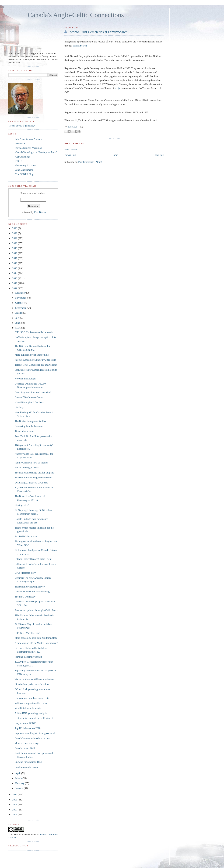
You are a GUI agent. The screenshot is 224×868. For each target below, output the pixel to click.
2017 (15, 258)
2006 (15, 814)
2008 (15, 804)
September (21, 308)
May (18, 328)
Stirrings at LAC (23, 505)
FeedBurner (40, 212)
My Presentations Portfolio (29, 139)
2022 (15, 233)
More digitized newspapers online (32, 355)
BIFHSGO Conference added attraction (34, 332)
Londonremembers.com (27, 767)
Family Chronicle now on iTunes (31, 463)
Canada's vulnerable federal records (33, 738)
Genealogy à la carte (26, 165)
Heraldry (19, 407)
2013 (15, 278)
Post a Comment (71, 149)
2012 (15, 283)
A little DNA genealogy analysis (31, 713)
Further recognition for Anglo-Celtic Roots (36, 610)
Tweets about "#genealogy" (22, 126)
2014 (15, 273)
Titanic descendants (25, 431)
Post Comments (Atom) (90, 162)
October (20, 303)
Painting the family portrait (28, 657)
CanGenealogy (23, 157)
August (19, 313)
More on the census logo (27, 743)
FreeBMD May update (26, 536)
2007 (15, 810)
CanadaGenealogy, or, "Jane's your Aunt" (36, 152)
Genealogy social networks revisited (33, 392)
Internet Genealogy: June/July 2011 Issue (35, 360)
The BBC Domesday (25, 597)
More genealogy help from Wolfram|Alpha (36, 638)
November (21, 298)
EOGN (19, 161)
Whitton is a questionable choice (31, 703)
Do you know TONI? (25, 723)
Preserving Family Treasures (29, 426)
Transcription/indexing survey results (33, 478)
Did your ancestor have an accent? (32, 698)
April (18, 773)
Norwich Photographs (26, 379)
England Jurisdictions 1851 (28, 762)
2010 (15, 794)
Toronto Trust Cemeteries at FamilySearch (98, 32)
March (19, 778)
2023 (15, 228)
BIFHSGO (21, 143)
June (18, 323)
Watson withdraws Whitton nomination (34, 679)
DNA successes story (25, 573)
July (18, 318)
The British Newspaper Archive (31, 421)
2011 (15, 288)
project (118, 88)
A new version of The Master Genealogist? (36, 643)
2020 (15, 243)
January (19, 788)
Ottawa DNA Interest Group (29, 397)
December (21, 293)
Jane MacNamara (24, 170)
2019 (15, 248)
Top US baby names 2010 (28, 728)
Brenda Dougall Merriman (29, 148)
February (20, 783)
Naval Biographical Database (29, 402)
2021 (15, 238)
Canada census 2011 (25, 748)
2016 (15, 263)
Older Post (159, 155)
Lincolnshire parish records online (32, 684)
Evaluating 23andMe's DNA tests (31, 483)
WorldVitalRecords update (28, 708)
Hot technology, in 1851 (27, 468)
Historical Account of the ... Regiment (34, 718)
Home (115, 155)
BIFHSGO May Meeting (27, 633)
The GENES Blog (24, 174)
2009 (15, 800)
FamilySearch (80, 46)
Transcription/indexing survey (30, 587)
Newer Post (70, 155)
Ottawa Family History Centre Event (33, 559)
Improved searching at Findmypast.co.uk (35, 733)
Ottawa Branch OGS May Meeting (32, 592)
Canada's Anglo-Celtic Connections (76, 15)
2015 (15, 268)
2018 (15, 253)
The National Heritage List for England (34, 473)
